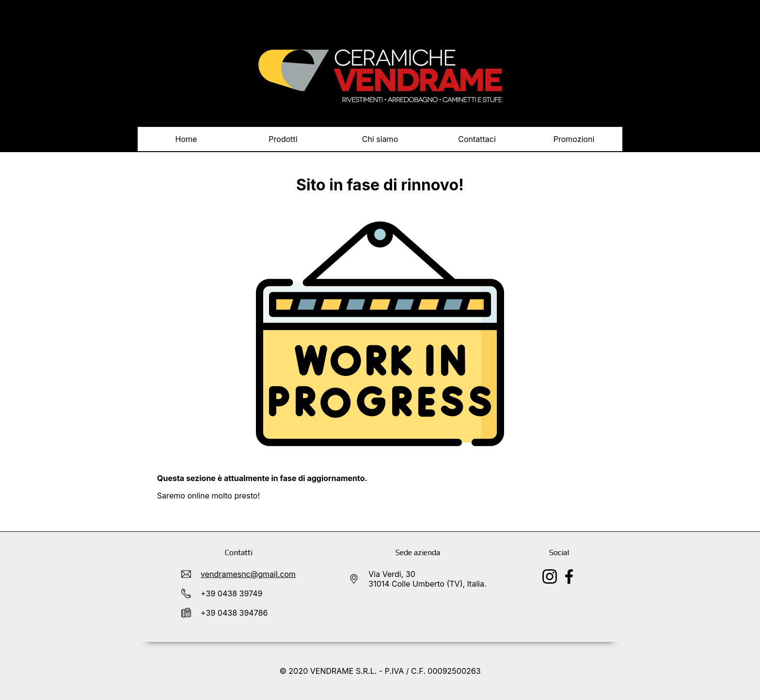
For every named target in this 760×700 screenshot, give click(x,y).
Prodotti (283, 143)
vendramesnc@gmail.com (248, 574)
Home (186, 139)
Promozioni (574, 139)
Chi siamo (380, 139)
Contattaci (477, 139)
